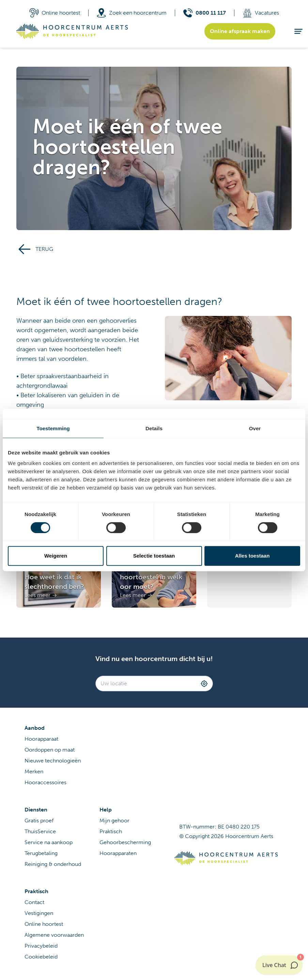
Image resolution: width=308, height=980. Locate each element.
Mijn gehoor (114, 821)
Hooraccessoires (45, 782)
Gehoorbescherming (125, 842)
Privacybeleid (41, 946)
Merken (34, 772)
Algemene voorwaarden (54, 935)
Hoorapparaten (118, 853)
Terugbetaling (41, 853)
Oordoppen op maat (50, 750)
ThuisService (40, 831)
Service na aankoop (49, 842)
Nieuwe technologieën (53, 761)
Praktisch (111, 831)
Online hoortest (44, 924)
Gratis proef (39, 821)
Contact (34, 902)
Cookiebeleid (41, 957)
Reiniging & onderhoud (53, 864)
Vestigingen (39, 913)
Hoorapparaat (41, 739)
